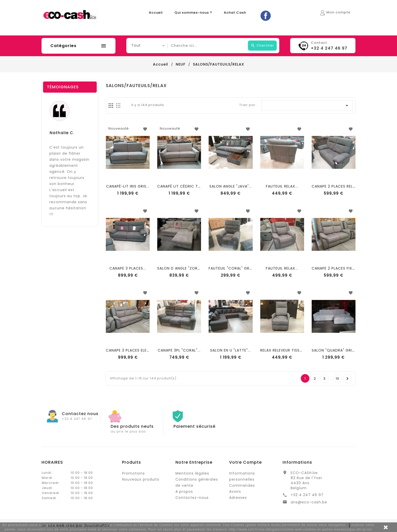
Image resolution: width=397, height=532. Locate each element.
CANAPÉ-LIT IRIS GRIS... (128, 186)
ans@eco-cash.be (309, 502)
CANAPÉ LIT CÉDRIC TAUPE (182, 186)
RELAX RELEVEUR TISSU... (283, 350)
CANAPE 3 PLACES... (128, 268)
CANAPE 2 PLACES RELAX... (336, 186)
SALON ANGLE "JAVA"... (231, 186)
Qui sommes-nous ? (193, 13)
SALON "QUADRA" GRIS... (334, 350)
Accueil (156, 13)
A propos (184, 492)
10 (338, 378)
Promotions (133, 473)
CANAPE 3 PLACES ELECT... (131, 350)
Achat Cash (235, 13)
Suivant (348, 379)
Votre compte (245, 462)
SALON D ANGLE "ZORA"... (181, 268)
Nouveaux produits (141, 479)
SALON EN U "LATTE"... (231, 350)
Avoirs (235, 492)
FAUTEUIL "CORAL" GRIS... (232, 268)
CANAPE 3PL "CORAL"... (179, 350)
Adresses (238, 498)
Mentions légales (192, 473)
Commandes (242, 485)
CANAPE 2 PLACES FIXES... (336, 268)
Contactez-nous (192, 498)
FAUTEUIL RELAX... (282, 186)
